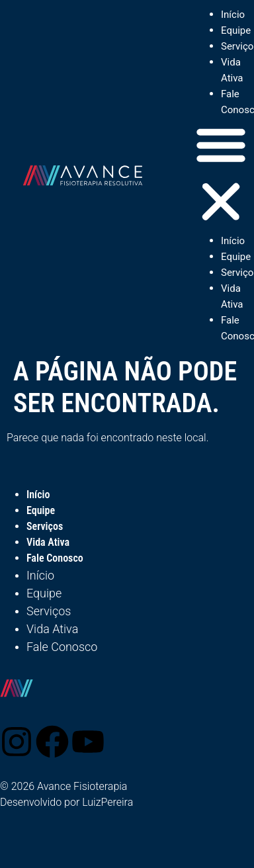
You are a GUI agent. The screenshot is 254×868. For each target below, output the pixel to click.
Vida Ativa (48, 542)
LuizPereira (107, 802)
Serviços (45, 526)
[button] (221, 175)
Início (233, 15)
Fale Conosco (55, 558)
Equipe (236, 30)
